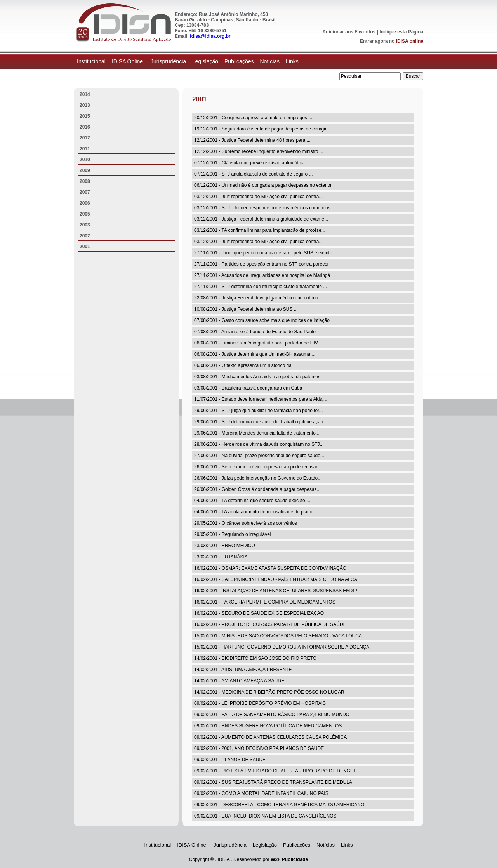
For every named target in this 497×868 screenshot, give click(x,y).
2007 (85, 192)
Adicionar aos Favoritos (349, 32)
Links (292, 61)
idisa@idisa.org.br (210, 36)
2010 (85, 160)
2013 (85, 105)
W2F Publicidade (289, 859)
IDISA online (410, 41)
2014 (85, 94)
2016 (85, 127)
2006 (85, 203)
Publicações (239, 61)
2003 (85, 225)
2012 (85, 138)
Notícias (270, 61)
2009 (85, 170)
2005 (85, 214)
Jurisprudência (168, 61)
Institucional (91, 61)
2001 (85, 247)
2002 (85, 236)
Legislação (205, 61)
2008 (85, 181)
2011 (85, 149)
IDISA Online (128, 61)
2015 (85, 116)
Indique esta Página (401, 32)
